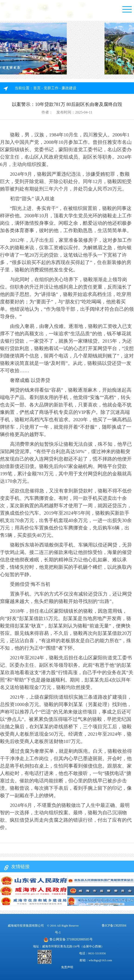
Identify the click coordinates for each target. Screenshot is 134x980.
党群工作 (51, 88)
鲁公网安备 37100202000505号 (68, 940)
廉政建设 (69, 88)
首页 (37, 88)
